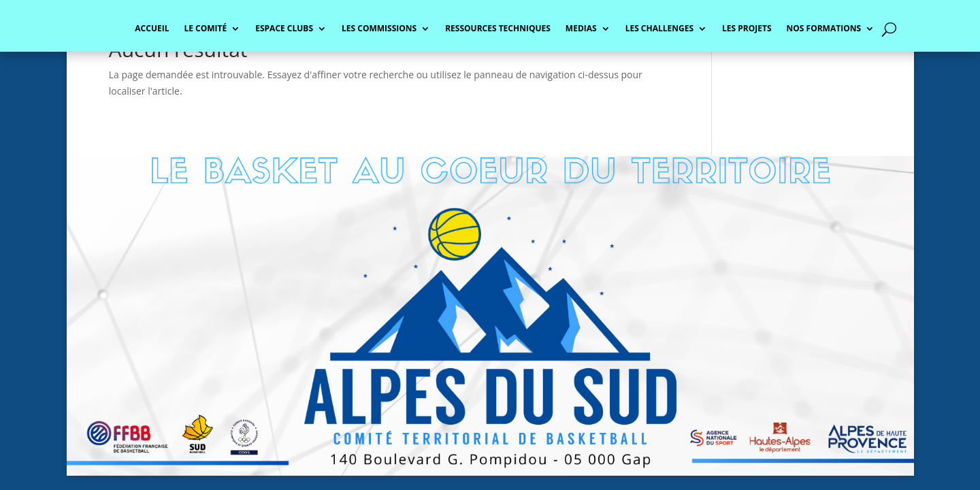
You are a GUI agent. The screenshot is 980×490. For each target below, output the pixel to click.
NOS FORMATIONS (824, 29)
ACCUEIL (152, 29)
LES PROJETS (747, 29)
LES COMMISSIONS (379, 29)
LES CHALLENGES (659, 29)
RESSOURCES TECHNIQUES (498, 29)
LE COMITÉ (205, 29)
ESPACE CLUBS (284, 29)
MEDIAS (581, 29)
